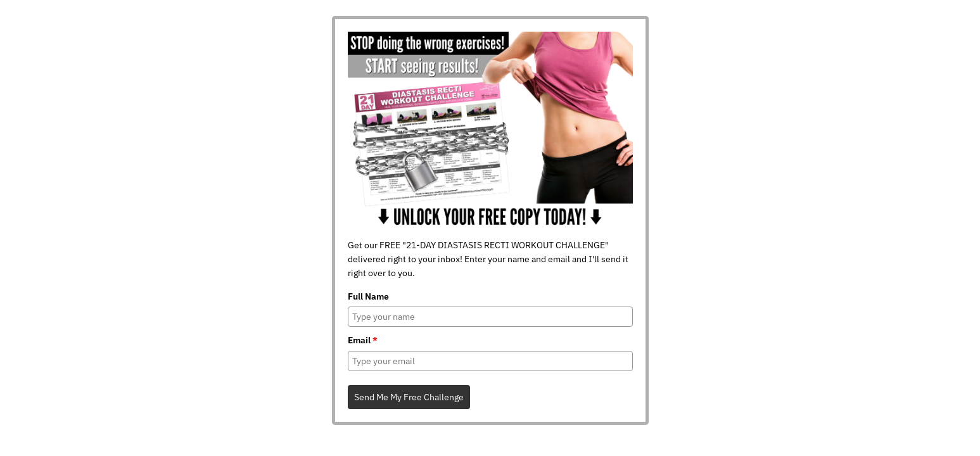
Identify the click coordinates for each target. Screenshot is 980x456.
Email (363, 340)
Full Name (368, 296)
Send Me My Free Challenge (409, 397)
